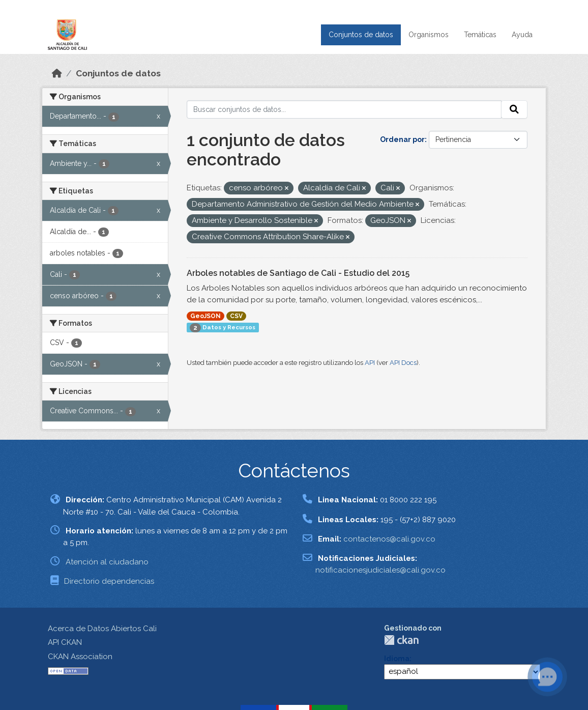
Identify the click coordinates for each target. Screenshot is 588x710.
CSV (236, 316)
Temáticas (480, 35)
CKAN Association (80, 657)
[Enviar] (514, 109)
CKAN (401, 640)
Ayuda (522, 35)
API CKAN (65, 642)
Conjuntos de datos (361, 35)
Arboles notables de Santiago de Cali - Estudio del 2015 (298, 273)
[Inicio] (57, 73)
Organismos (429, 35)
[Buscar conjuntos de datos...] (344, 109)
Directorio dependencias (109, 581)
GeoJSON (205, 316)
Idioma (397, 659)
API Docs (403, 363)
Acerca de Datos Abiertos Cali (102, 629)
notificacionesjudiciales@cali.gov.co (380, 570)
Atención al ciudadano (107, 562)
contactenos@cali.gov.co (389, 539)
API (370, 363)
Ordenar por (402, 139)
